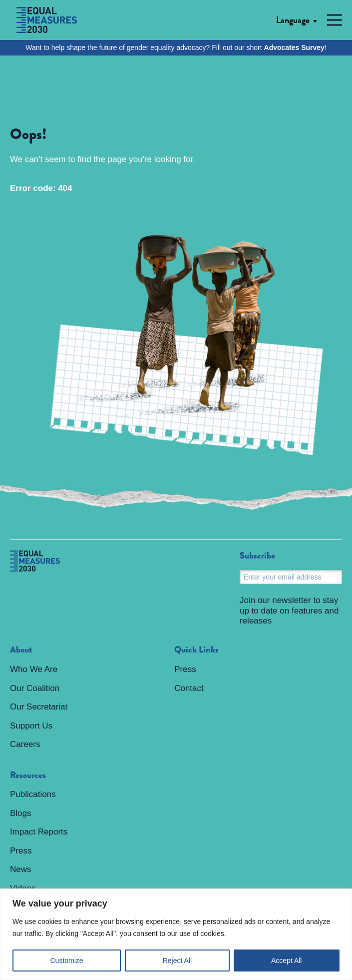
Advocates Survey (294, 47)
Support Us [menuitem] (31, 726)
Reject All (177, 960)
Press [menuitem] (21, 851)
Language (293, 20)
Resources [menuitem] (28, 775)
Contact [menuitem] (189, 688)
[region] (176, 934)
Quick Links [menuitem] (196, 650)
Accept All (286, 960)
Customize (67, 960)
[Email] (291, 577)
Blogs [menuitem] (21, 813)
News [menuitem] (21, 869)
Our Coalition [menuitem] (35, 688)
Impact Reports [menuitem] (39, 832)
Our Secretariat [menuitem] (39, 707)
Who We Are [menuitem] (34, 669)
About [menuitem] (21, 650)
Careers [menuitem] (25, 744)
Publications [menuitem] (33, 794)
